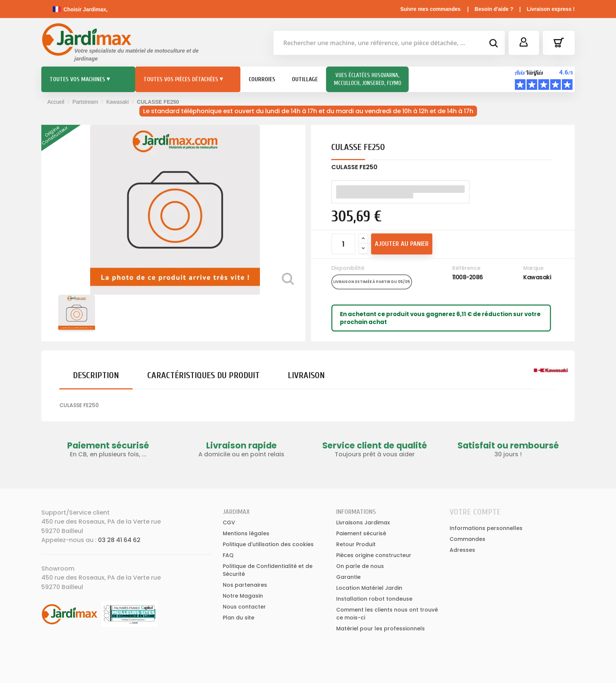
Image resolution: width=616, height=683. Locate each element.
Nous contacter (244, 607)
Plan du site (239, 618)
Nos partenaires (245, 585)
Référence (466, 268)
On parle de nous (360, 566)
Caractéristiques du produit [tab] (203, 375)
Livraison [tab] (306, 375)
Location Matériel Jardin (369, 588)
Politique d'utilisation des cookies (268, 544)
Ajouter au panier (402, 244)
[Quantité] (343, 244)
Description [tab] (96, 375)
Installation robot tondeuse (374, 599)
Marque (533, 268)
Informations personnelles (486, 528)
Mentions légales (246, 533)
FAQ (228, 555)
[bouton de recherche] (493, 44)
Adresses (462, 550)
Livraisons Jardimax (363, 522)
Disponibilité (348, 268)
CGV (229, 522)
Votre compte (475, 512)
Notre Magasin (243, 596)
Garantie (348, 577)
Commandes (467, 539)
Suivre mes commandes (430, 9)
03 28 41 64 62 (119, 540)
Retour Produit (356, 544)
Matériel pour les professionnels (380, 628)
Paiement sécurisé (361, 533)
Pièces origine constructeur (374, 555)
